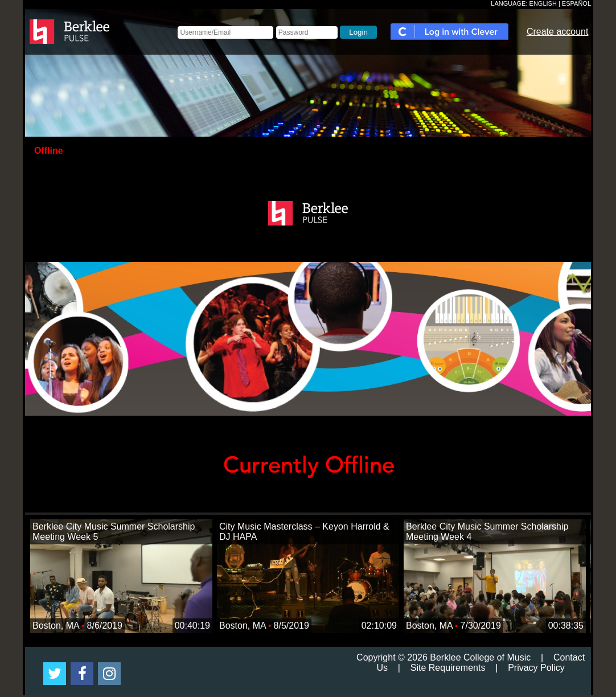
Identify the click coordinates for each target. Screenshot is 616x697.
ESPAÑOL (576, 3)
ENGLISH (543, 3)
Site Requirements (448, 668)
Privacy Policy (536, 668)
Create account (558, 32)
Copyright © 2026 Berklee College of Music (443, 657)
